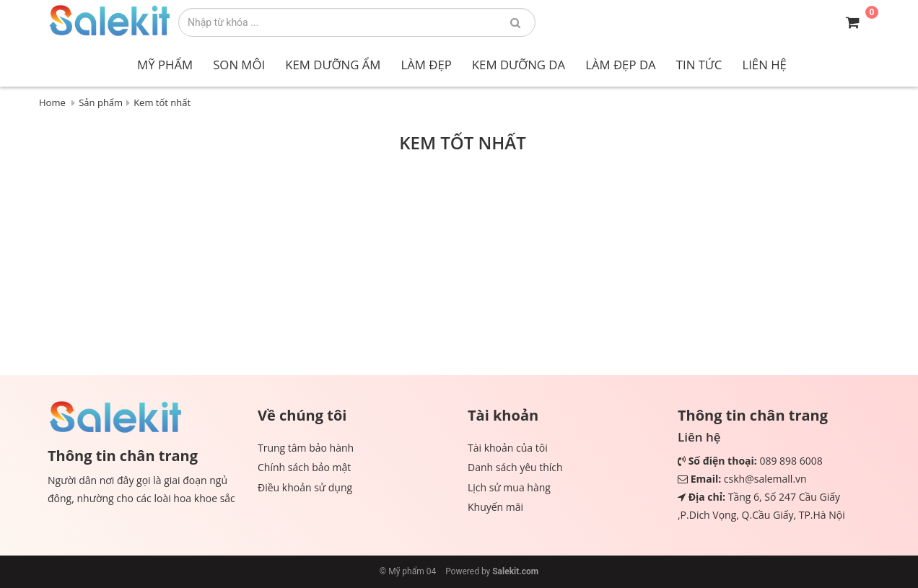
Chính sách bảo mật (304, 467)
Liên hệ (764, 65)
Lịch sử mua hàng (509, 487)
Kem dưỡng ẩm (333, 65)
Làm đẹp (426, 65)
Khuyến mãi (495, 507)
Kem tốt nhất (162, 102)
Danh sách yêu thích (515, 467)
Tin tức (699, 65)
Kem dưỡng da (519, 65)
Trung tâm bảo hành (306, 448)
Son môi (239, 65)
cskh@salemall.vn (765, 479)
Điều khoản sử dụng (305, 487)
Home (52, 102)
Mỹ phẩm (165, 65)
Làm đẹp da (621, 65)
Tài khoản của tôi (508, 448)
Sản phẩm (101, 102)
